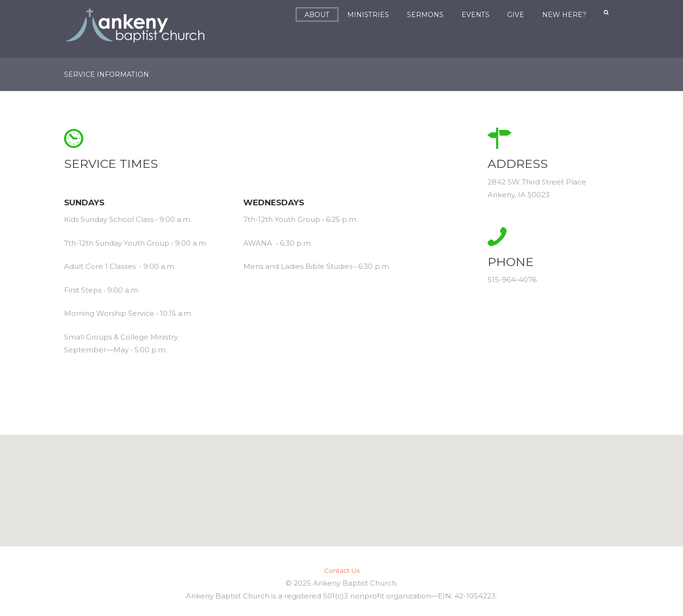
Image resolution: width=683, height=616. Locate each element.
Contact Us (342, 570)
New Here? (565, 15)
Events (476, 15)
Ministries (369, 15)
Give (516, 15)
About (318, 15)
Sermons (426, 15)
